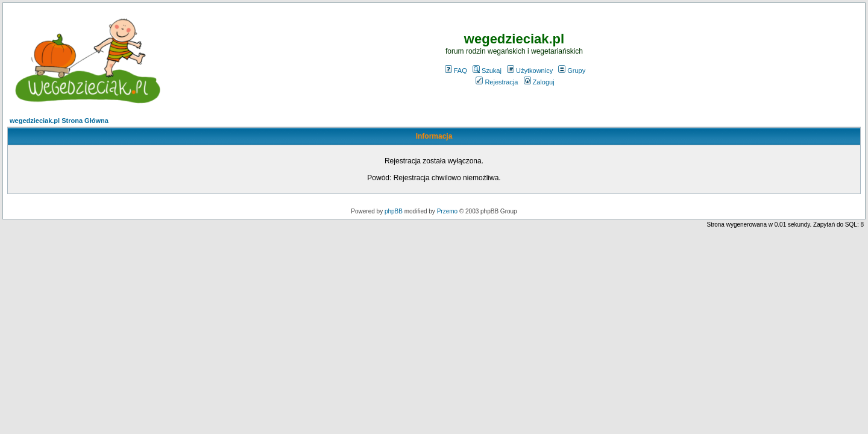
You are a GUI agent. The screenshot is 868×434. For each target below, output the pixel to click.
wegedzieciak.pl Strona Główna (59, 121)
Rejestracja (497, 82)
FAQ (456, 71)
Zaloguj (539, 82)
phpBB (394, 211)
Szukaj (487, 71)
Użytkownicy (530, 71)
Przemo (447, 211)
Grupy (572, 71)
